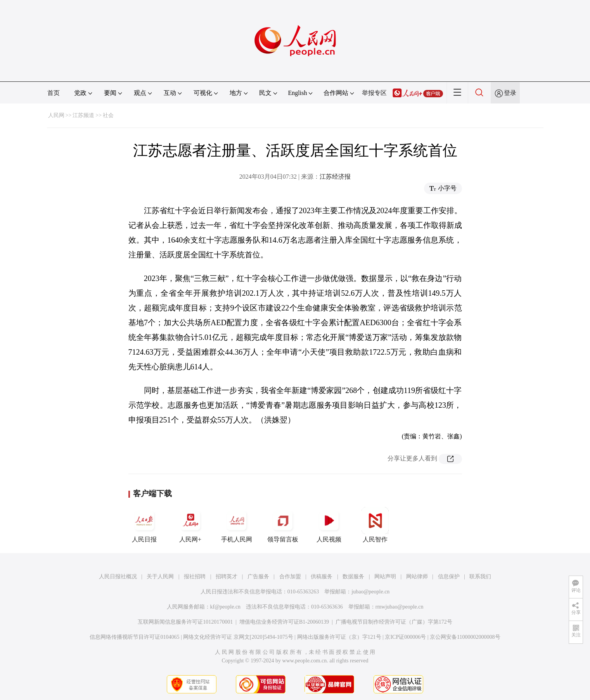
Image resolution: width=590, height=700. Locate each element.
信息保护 (449, 577)
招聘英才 (227, 577)
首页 (54, 93)
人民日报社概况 (118, 577)
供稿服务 (322, 577)
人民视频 (329, 525)
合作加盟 (290, 577)
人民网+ (190, 525)
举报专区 (374, 93)
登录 (510, 93)
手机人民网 (237, 525)
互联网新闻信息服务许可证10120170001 (185, 622)
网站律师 (417, 577)
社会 (108, 115)
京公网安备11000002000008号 (465, 637)
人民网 (56, 115)
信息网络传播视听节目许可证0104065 (134, 637)
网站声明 (385, 577)
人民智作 (375, 525)
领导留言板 (283, 525)
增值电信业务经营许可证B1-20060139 (284, 622)
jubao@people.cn (370, 592)
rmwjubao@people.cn (400, 607)
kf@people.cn (226, 607)
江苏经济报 (335, 177)
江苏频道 (83, 115)
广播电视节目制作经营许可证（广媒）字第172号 (394, 622)
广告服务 (258, 577)
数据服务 (353, 577)
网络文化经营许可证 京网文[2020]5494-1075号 (238, 637)
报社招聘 (195, 577)
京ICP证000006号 (405, 637)
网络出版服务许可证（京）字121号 (339, 637)
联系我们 (480, 577)
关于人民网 (160, 577)
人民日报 (144, 525)
